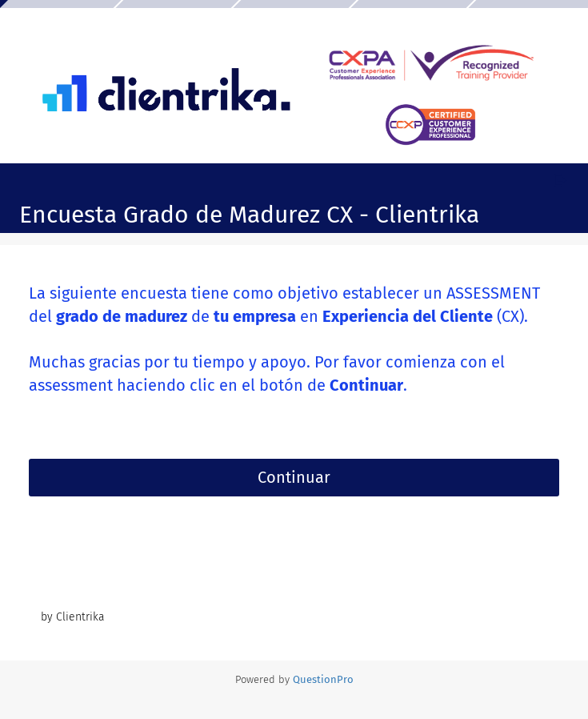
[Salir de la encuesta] (560, 180)
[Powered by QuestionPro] (323, 679)
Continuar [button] (294, 477)
